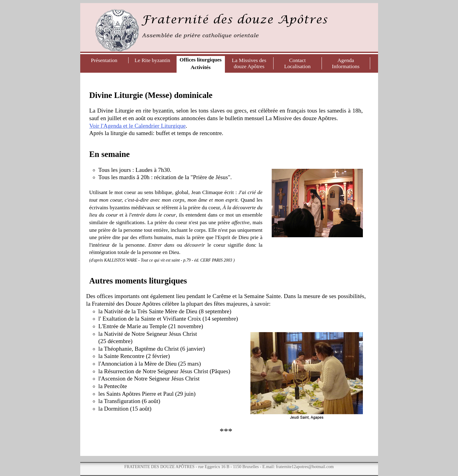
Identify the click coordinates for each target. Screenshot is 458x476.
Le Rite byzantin (152, 60)
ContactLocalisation (297, 63)
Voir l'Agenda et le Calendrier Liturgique (138, 126)
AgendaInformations (346, 63)
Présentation (104, 60)
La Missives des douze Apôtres (249, 63)
